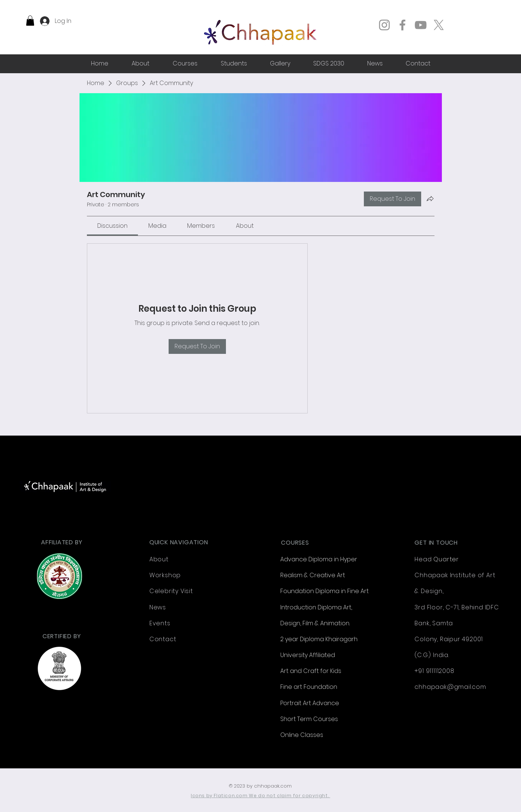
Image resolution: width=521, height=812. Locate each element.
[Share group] (430, 199)
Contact (163, 639)
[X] (439, 25)
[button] (30, 21)
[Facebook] (402, 25)
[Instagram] (384, 25)
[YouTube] (421, 25)
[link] (112, 226)
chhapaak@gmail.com (450, 687)
